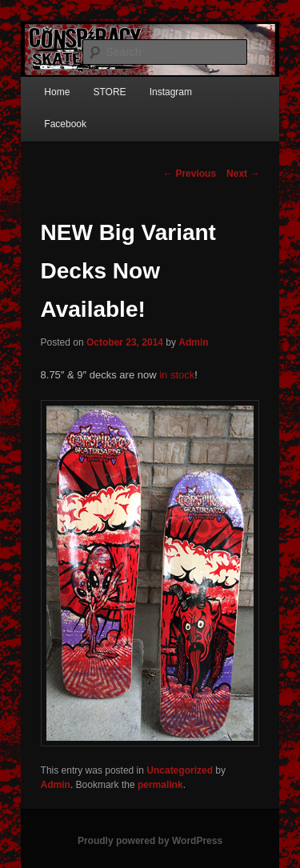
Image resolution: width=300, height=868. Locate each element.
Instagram (171, 92)
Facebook (65, 124)
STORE (109, 92)
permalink (160, 785)
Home (57, 92)
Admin (193, 342)
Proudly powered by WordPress (150, 841)
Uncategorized (180, 770)
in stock (177, 375)
